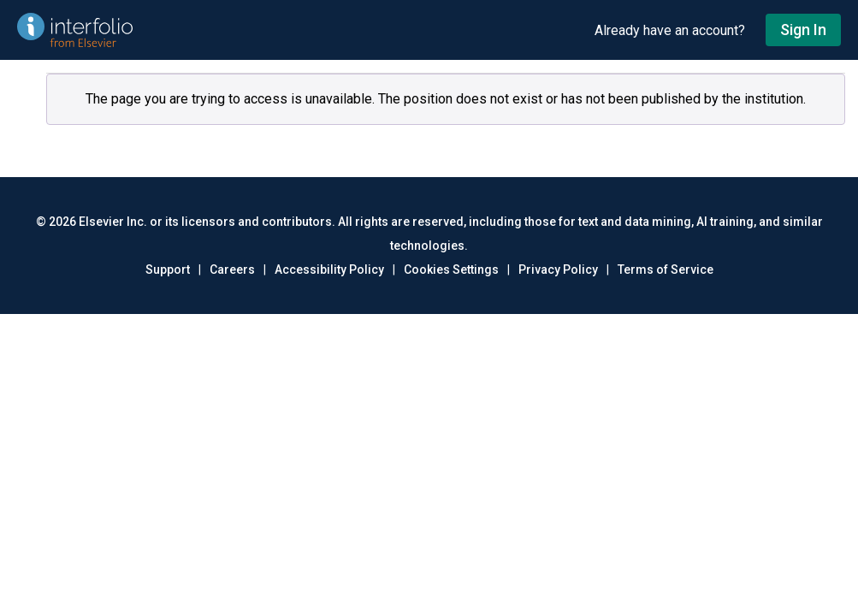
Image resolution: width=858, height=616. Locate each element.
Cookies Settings (451, 269)
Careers (232, 269)
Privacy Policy (558, 269)
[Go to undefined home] (297, 30)
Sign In (803, 30)
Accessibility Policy (329, 269)
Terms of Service (666, 269)
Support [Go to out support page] (168, 269)
